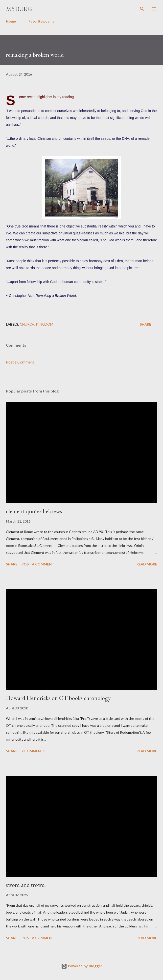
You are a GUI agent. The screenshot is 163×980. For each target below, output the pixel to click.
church (27, 324)
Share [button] (145, 324)
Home (11, 21)
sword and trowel (26, 885)
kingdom (45, 324)
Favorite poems (41, 21)
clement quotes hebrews (34, 511)
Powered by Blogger (82, 966)
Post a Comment (20, 362)
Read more (147, 564)
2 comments (33, 751)
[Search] (142, 9)
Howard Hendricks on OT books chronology (58, 698)
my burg (19, 9)
